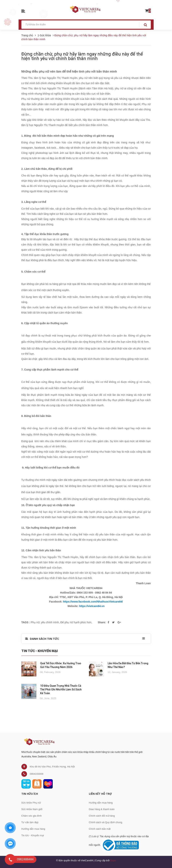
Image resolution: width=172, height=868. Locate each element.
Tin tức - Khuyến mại (33, 835)
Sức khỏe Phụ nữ (31, 803)
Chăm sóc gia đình (32, 816)
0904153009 (37, 774)
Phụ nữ (35, 622)
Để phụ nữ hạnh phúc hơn (76, 622)
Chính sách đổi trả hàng (102, 816)
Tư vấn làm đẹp (30, 822)
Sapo (113, 860)
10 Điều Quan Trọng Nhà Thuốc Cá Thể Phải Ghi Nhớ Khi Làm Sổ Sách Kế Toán (61, 689)
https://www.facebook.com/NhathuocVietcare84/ (93, 602)
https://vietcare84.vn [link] (92, 606)
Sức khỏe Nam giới (32, 809)
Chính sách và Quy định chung (106, 822)
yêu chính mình (50, 622)
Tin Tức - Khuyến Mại (40, 651)
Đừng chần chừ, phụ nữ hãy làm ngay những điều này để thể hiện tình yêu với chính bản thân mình (82, 56)
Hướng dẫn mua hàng (33, 829)
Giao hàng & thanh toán (102, 809)
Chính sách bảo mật (100, 829)
